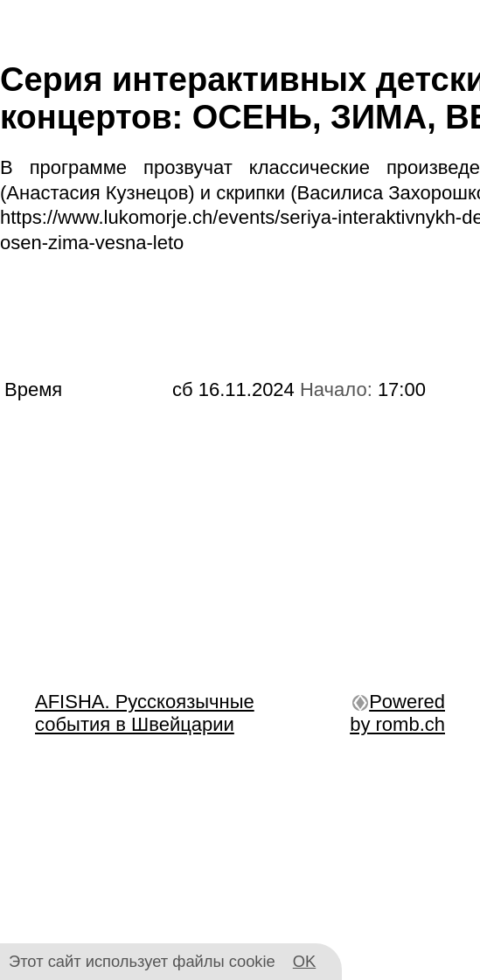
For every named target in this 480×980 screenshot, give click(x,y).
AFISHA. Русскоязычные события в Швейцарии (145, 713)
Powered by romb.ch (397, 713)
